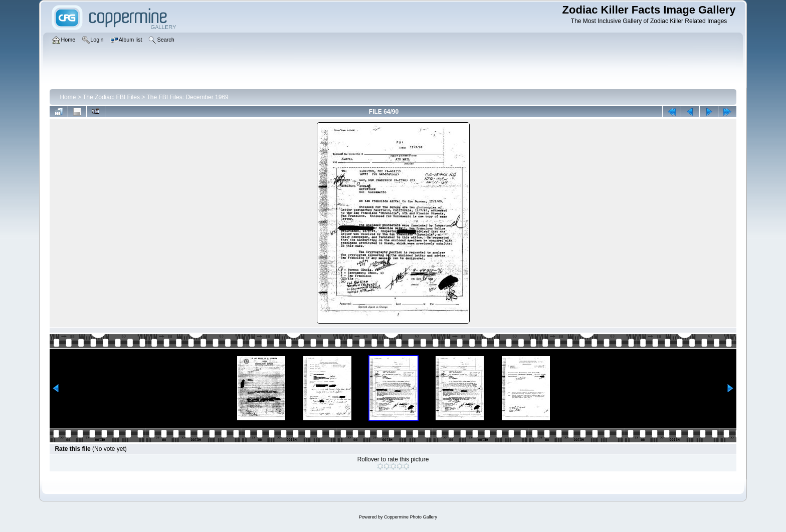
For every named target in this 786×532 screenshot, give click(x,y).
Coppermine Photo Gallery (411, 517)
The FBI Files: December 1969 (187, 97)
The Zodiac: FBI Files (111, 97)
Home (68, 97)
